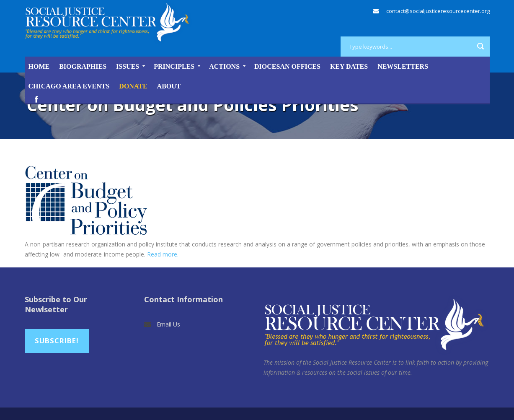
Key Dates (349, 66)
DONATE (133, 86)
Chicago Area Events (69, 86)
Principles (174, 66)
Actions (224, 66)
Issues (128, 66)
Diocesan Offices (287, 66)
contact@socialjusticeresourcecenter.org (438, 11)
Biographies (83, 66)
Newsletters (403, 66)
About (169, 86)
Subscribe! (57, 341)
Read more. (163, 254)
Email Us (168, 324)
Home (39, 66)
